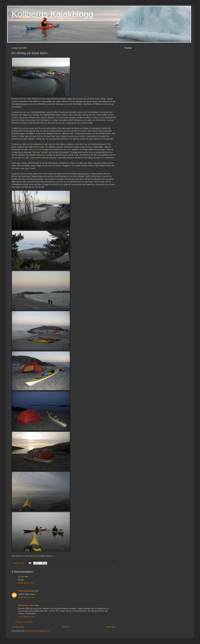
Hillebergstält (33, 149)
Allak (69, 149)
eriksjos (21, 577)
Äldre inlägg (111, 627)
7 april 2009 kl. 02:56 (26, 617)
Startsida (65, 627)
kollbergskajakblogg (27, 591)
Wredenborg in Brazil (27, 605)
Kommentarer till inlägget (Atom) (38, 631)
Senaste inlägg (18, 627)
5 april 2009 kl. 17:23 (26, 583)
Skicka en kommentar (24, 622)
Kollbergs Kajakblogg (52, 14)
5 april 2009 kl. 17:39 (26, 598)
